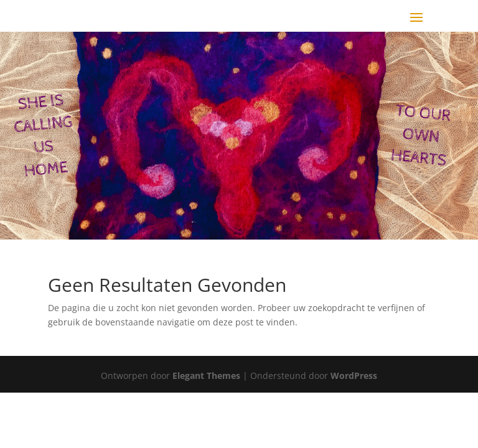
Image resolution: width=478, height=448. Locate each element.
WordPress (354, 376)
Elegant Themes (206, 376)
